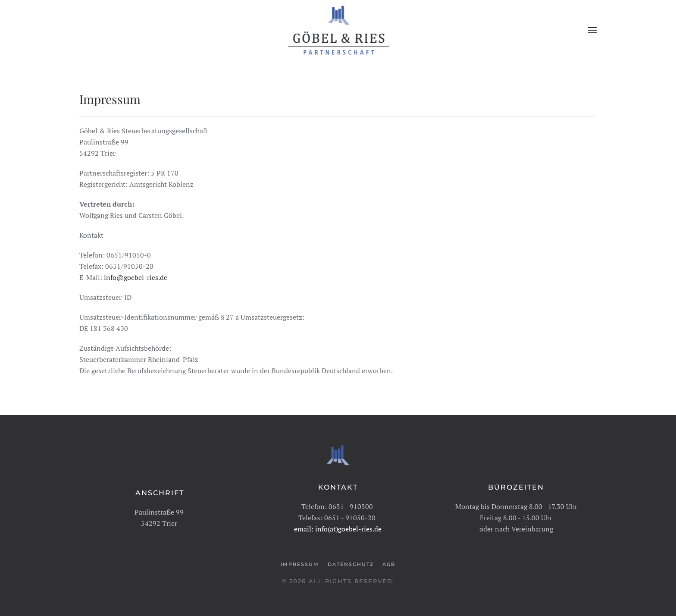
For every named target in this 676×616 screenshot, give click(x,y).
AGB (389, 563)
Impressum (300, 563)
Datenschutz (351, 563)
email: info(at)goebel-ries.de (338, 528)
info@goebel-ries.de (136, 277)
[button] (592, 30)
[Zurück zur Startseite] (338, 30)
